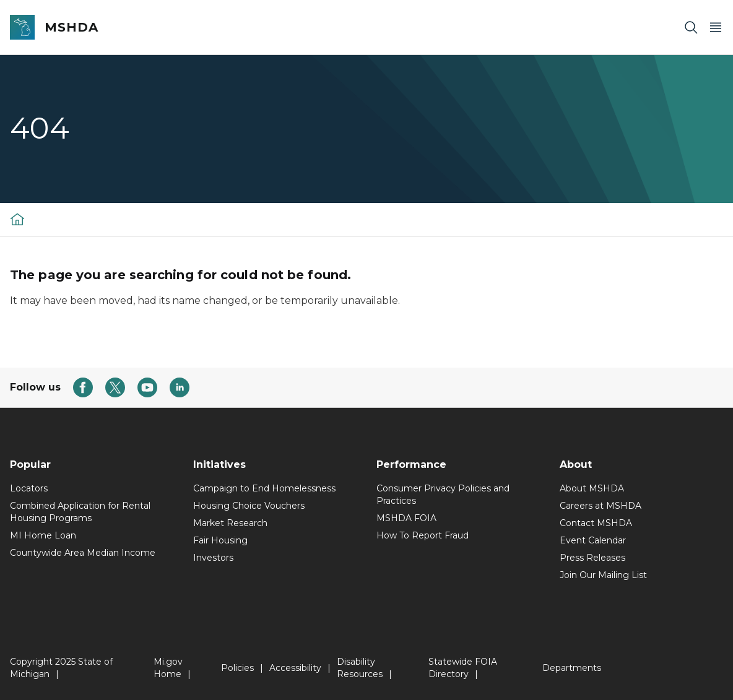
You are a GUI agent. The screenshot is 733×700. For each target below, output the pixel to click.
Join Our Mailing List (603, 575)
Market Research (230, 523)
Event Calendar (593, 540)
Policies (237, 668)
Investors (213, 558)
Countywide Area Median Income (83, 553)
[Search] (691, 28)
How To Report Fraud (423, 535)
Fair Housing (220, 540)
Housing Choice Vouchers (249, 506)
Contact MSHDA (596, 523)
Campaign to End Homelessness (264, 488)
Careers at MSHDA (601, 506)
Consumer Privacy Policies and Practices (443, 495)
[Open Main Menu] (716, 28)
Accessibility (295, 668)
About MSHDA (592, 488)
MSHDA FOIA (406, 518)
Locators (29, 488)
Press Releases (592, 558)
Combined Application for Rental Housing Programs (80, 512)
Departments (572, 668)
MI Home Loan (43, 535)
